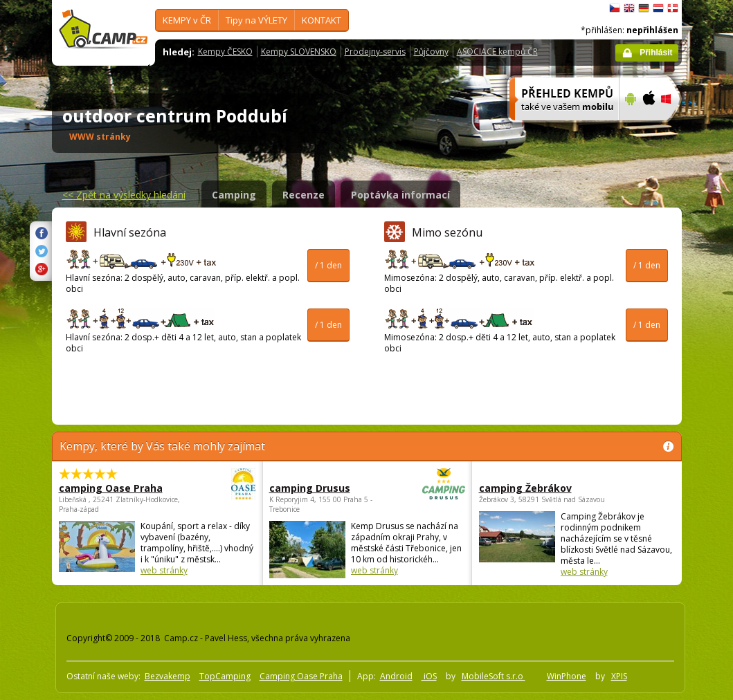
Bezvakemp (168, 676)
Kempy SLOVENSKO (299, 52)
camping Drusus (329, 488)
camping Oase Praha (119, 488)
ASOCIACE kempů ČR (497, 52)
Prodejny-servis (375, 52)
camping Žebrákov (525, 488)
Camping (234, 195)
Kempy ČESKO (225, 52)
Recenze (304, 195)
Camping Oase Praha (301, 676)
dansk (673, 8)
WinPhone (567, 676)
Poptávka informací (400, 195)
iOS (429, 676)
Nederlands (658, 8)
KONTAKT (322, 20)
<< (124, 195)
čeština (615, 8)
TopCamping (225, 676)
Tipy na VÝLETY (256, 20)
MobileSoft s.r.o (494, 676)
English (629, 8)
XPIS (619, 676)
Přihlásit (656, 53)
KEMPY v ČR (187, 20)
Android (396, 676)
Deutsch (644, 8)
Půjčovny (431, 52)
